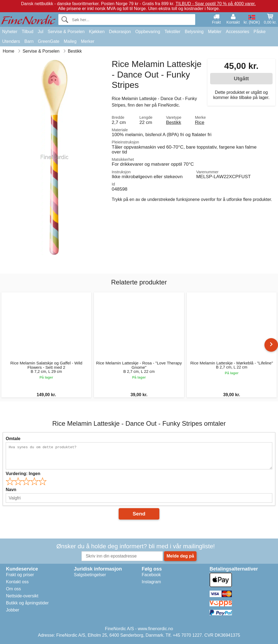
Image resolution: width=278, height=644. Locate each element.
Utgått (241, 79)
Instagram (151, 582)
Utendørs (11, 41)
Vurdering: (23, 474)
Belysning (194, 32)
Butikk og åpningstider (27, 603)
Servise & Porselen (66, 32)
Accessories (238, 32)
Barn (29, 41)
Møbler (215, 32)
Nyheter (10, 32)
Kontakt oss (17, 582)
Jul (40, 32)
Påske (260, 32)
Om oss (13, 589)
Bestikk (173, 122)
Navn (11, 490)
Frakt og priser (20, 575)
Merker (88, 41)
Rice (200, 122)
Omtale (13, 439)
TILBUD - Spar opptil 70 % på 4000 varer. (216, 4)
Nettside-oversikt (22, 596)
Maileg (70, 41)
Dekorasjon (120, 32)
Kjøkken (97, 32)
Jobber (13, 610)
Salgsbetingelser (90, 575)
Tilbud (28, 32)
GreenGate (49, 41)
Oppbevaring (148, 32)
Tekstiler (173, 32)
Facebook (151, 575)
